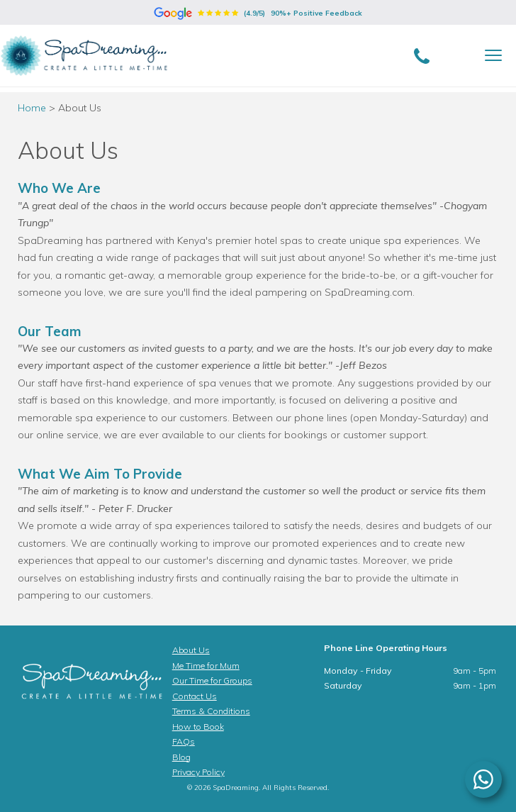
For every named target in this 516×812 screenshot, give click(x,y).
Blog (181, 757)
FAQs (184, 741)
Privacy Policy (198, 772)
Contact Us (195, 696)
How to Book (198, 727)
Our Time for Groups (212, 680)
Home (32, 108)
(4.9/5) (258, 13)
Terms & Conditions (211, 711)
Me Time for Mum (206, 666)
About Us (191, 650)
